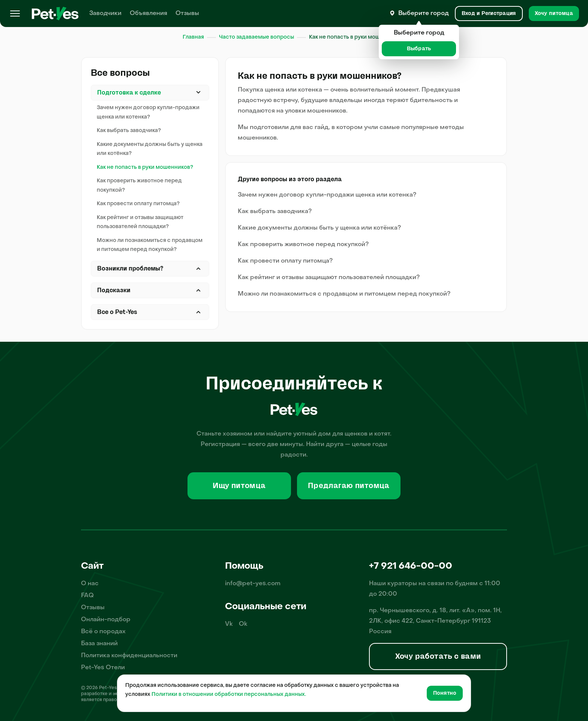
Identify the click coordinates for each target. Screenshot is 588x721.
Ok (243, 624)
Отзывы (187, 14)
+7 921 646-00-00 (411, 566)
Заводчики (105, 14)
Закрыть (198, 92)
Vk (229, 624)
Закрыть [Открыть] (198, 269)
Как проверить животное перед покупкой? (139, 186)
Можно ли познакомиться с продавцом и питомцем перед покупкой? (150, 245)
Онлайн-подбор (106, 620)
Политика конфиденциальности (129, 656)
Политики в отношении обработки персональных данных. (229, 695)
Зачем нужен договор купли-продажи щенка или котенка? (148, 113)
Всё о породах (103, 632)
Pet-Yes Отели (103, 668)
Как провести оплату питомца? (138, 204)
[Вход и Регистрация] (489, 14)
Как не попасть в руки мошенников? (145, 167)
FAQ (87, 596)
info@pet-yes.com (253, 584)
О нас (90, 584)
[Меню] (15, 14)
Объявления (148, 14)
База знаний (99, 644)
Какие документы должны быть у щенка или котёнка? (150, 149)
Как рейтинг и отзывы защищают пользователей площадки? (140, 222)
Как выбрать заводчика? (129, 131)
